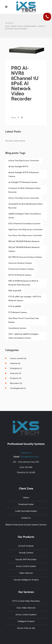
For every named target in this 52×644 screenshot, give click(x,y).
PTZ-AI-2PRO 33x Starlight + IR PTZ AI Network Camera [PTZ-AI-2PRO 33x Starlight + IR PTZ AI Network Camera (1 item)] (25, 299)
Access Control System (26, 566)
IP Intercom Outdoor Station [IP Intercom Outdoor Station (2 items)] (21, 269)
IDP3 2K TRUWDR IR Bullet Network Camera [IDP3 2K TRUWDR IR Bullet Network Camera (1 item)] (24, 249)
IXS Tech (9, 23)
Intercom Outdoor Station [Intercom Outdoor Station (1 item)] (20, 263)
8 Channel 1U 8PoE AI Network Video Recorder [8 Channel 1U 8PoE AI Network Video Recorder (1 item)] (24, 190)
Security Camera (26, 553)
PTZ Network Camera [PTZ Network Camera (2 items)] (18, 313)
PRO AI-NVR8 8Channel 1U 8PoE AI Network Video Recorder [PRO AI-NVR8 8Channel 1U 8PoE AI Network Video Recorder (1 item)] (23, 283)
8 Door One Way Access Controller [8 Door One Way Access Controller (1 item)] (24, 198)
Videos (26, 498)
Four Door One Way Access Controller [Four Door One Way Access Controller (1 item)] (25, 236)
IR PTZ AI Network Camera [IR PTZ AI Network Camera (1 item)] (20, 275)
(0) (15, 378)
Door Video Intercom (26, 608)
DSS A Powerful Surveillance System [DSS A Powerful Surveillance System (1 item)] (24, 224)
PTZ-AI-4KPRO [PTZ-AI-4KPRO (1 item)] (15, 307)
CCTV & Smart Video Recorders (26, 601)
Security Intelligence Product (26, 580)
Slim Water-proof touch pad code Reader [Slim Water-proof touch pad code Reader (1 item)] (24, 320)
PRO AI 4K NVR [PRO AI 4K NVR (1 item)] (15, 291)
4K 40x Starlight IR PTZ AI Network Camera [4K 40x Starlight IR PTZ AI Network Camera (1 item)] (24, 175)
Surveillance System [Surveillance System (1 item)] (17, 328)
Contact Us (26, 453)
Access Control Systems (26, 615)
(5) (14, 364)
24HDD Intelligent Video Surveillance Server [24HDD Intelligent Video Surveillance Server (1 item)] (25, 216)
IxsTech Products (26, 546)
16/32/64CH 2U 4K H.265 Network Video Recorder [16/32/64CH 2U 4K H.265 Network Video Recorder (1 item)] (26, 206)
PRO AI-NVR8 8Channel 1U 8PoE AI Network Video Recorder (25, 84)
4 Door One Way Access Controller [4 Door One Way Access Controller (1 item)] (24, 161)
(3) (17, 359)
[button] (47, 17)
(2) (14, 373)
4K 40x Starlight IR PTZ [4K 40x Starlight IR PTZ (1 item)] (18, 167)
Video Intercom (26, 573)
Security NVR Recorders (26, 560)
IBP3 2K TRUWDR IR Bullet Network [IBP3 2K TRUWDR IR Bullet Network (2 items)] (24, 242)
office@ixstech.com (29, 457)
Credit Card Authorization (26, 511)
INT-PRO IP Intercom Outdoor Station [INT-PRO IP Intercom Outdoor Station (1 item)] (25, 257)
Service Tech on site (26, 628)
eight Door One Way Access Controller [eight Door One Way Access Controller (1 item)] (26, 230)
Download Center (26, 504)
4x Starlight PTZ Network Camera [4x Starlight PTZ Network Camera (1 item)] (23, 182)
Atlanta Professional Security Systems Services (26, 525)
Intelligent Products (26, 621)
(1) (15, 368)
